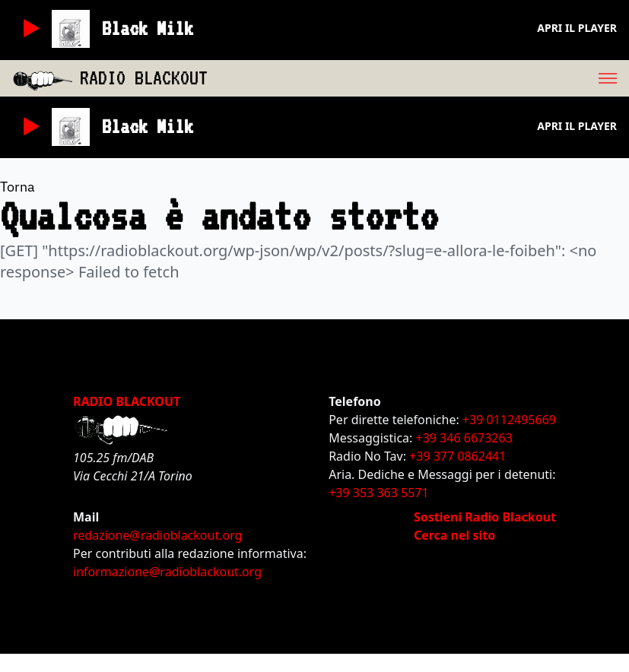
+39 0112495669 (509, 420)
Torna (17, 187)
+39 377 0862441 (457, 456)
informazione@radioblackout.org (167, 572)
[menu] (418, 78)
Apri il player (577, 28)
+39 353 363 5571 (378, 493)
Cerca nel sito (454, 535)
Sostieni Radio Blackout (485, 517)
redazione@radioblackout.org (157, 535)
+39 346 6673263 (464, 438)
